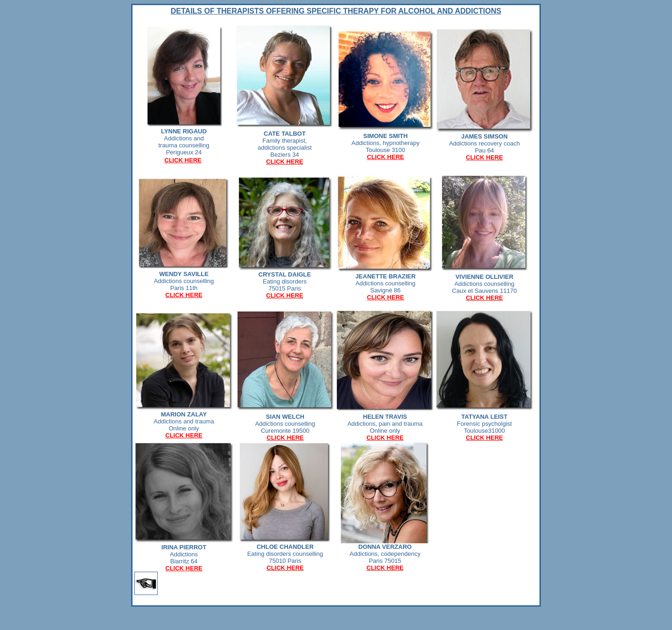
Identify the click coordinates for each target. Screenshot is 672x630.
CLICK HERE (183, 160)
